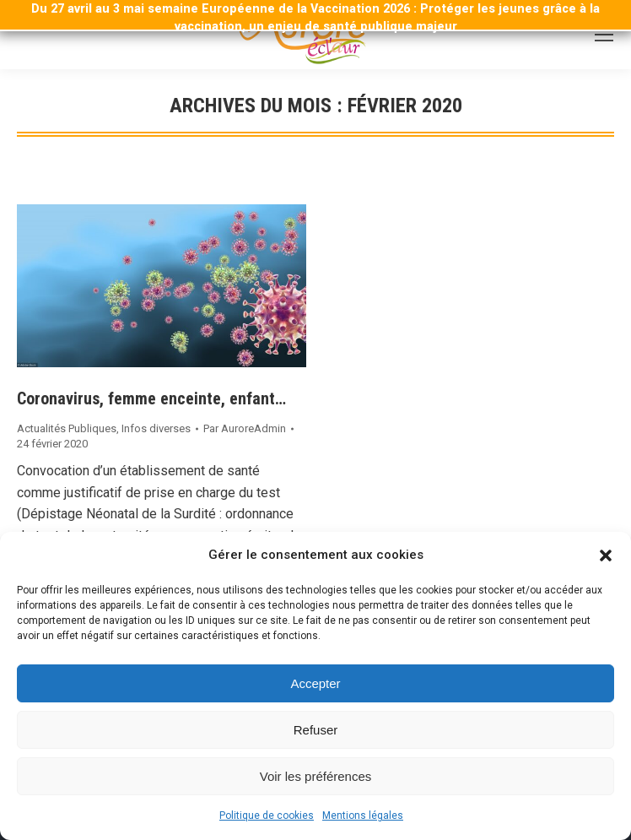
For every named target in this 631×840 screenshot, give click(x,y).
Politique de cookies (267, 816)
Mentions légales (363, 816)
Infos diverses (156, 428)
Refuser (316, 730)
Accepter (315, 683)
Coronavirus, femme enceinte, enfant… (151, 398)
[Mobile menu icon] (604, 35)
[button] (606, 555)
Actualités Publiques (67, 428)
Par (245, 428)
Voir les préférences (316, 776)
